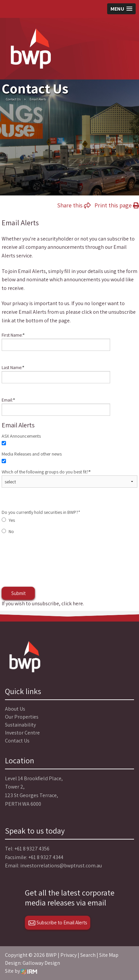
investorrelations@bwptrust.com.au (61, 866)
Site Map (109, 955)
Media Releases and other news (32, 454)
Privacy (69, 955)
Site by (21, 971)
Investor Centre (22, 733)
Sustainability (20, 725)
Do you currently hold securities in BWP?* (41, 512)
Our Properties (22, 717)
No (11, 531)
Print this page (117, 205)
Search (88, 955)
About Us (15, 709)
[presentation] (52, 567)
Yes (12, 520)
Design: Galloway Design (33, 963)
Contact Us (17, 741)
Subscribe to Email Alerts (58, 923)
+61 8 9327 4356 (32, 849)
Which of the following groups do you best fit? (46, 472)
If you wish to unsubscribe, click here (42, 603)
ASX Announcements (21, 436)
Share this (74, 205)
